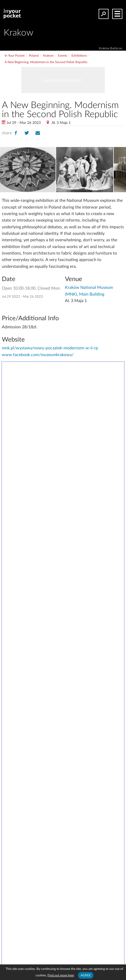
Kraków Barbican (111, 48)
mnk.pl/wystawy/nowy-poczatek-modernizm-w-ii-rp (50, 348)
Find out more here (61, 975)
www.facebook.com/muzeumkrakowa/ (38, 355)
